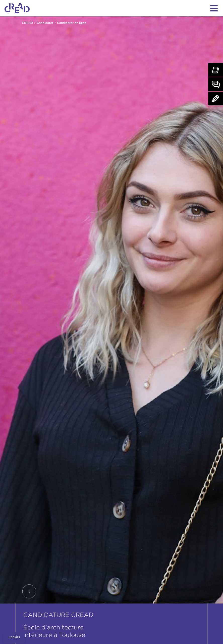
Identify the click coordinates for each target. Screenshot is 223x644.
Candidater (45, 23)
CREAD (27, 23)
